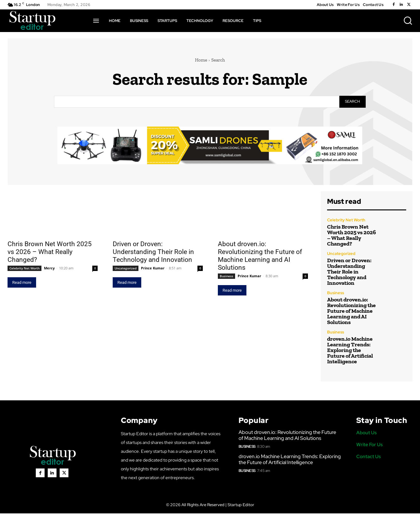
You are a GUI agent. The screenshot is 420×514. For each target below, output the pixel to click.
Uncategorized (126, 269)
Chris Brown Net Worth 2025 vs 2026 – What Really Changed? (50, 252)
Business (226, 277)
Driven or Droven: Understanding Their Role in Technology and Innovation (153, 252)
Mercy (49, 269)
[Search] (353, 102)
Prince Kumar (153, 269)
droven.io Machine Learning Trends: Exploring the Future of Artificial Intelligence (350, 350)
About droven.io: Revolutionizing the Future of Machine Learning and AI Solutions (260, 256)
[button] (408, 20)
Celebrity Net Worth (24, 269)
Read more (22, 283)
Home (201, 60)
